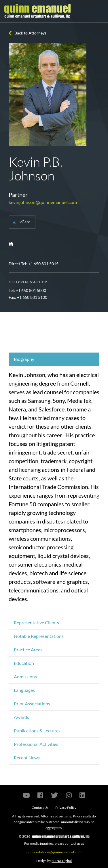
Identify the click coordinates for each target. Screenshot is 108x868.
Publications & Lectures (37, 731)
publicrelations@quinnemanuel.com (54, 852)
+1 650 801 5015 (43, 264)
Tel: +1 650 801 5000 (27, 290)
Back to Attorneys (30, 33)
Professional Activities (36, 744)
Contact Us (40, 808)
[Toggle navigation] (98, 11)
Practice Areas (28, 649)
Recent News (27, 758)
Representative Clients (36, 622)
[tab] (54, 359)
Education (24, 663)
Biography (24, 359)
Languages (24, 690)
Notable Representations (39, 636)
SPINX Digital (62, 861)
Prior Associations (32, 704)
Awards (21, 717)
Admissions (25, 676)
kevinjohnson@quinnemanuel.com (43, 202)
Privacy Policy (66, 808)
